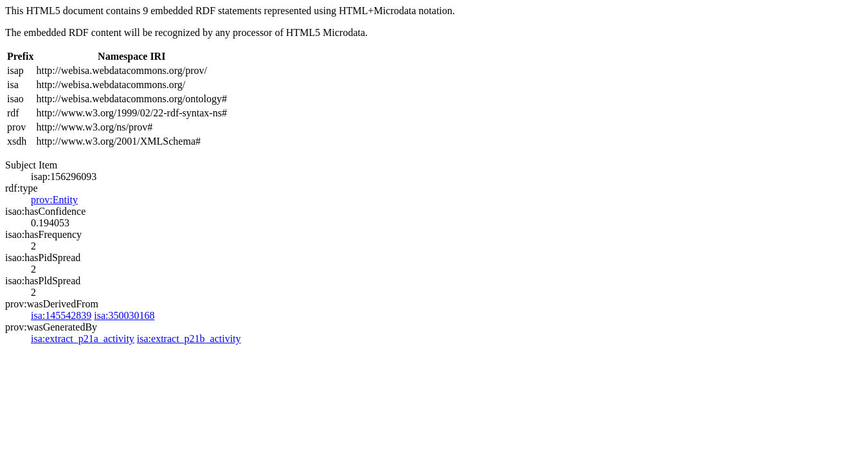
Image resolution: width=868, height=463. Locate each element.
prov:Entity (54, 200)
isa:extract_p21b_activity (189, 339)
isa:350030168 (124, 315)
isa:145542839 (61, 315)
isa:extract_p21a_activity (83, 339)
